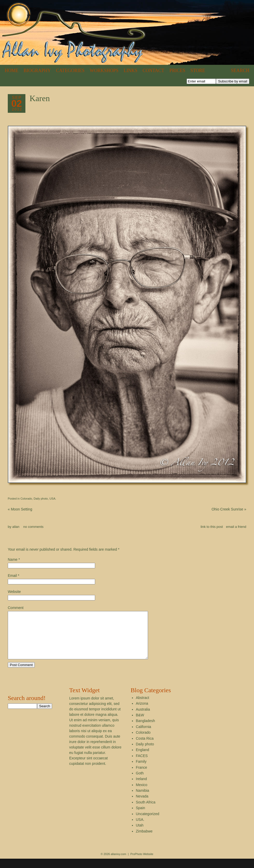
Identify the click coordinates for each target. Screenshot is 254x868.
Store (198, 71)
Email (12, 576)
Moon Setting (20, 509)
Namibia (142, 800)
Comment (16, 608)
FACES (142, 765)
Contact (153, 71)
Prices (177, 71)
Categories (70, 71)
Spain (140, 817)
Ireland (141, 788)
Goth (140, 782)
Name (13, 559)
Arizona (142, 713)
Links (130, 71)
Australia (143, 719)
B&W (140, 724)
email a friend (236, 527)
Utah (140, 835)
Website (14, 592)
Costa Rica (145, 748)
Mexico (142, 794)
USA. (53, 499)
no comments (33, 527)
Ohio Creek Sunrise (229, 509)
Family (141, 771)
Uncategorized (147, 823)
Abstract (142, 707)
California (143, 736)
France (142, 777)
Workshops (104, 71)
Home (12, 71)
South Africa (146, 811)
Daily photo (41, 499)
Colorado (26, 499)
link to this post (212, 527)
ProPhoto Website (142, 863)
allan (16, 527)
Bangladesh (145, 730)
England (142, 759)
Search (240, 71)
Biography (37, 71)
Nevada (142, 806)
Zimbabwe (144, 841)
